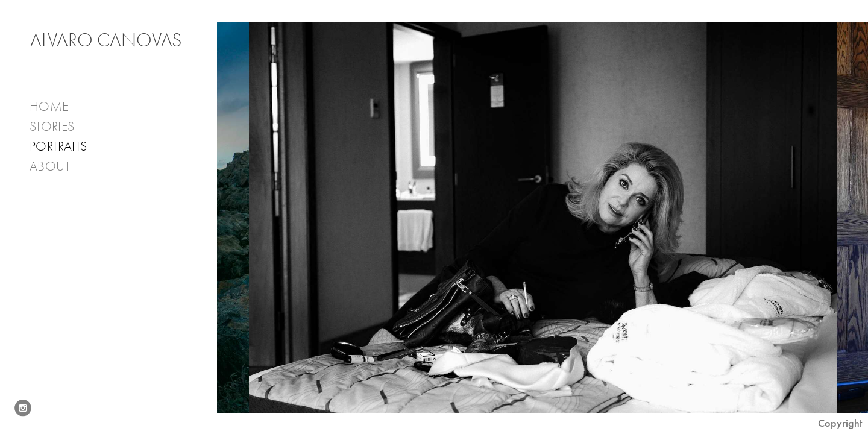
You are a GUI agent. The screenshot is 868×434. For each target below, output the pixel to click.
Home (49, 107)
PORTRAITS (58, 146)
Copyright (840, 423)
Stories (60, 127)
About (58, 167)
